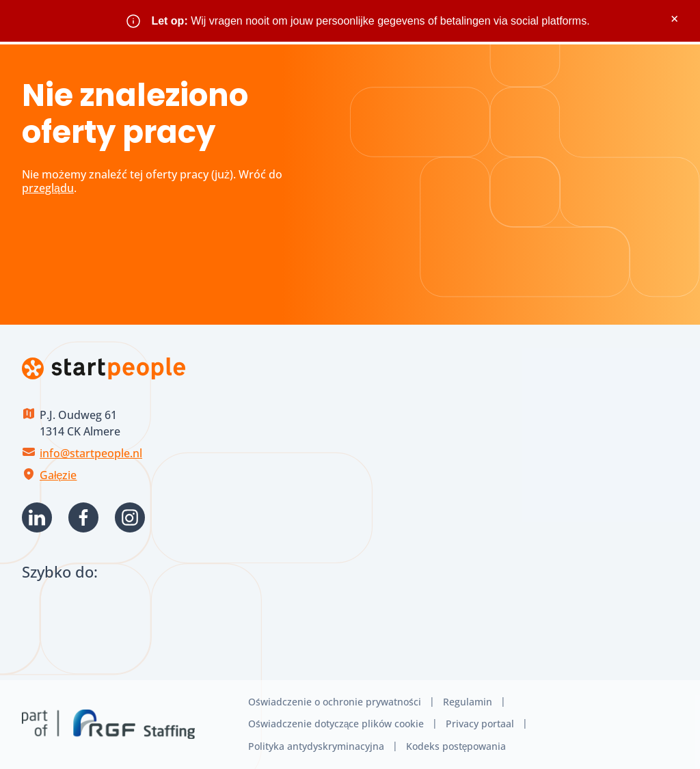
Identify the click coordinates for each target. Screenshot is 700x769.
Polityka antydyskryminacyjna (316, 746)
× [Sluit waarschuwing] (674, 19)
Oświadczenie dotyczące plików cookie (336, 724)
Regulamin (468, 702)
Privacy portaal (480, 724)
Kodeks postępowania (456, 746)
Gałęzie (58, 475)
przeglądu (48, 188)
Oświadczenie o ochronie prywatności (335, 702)
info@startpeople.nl (91, 453)
